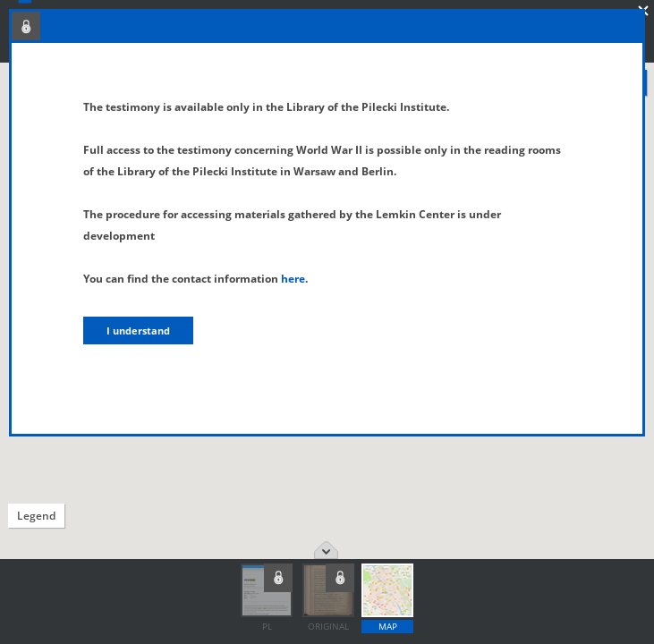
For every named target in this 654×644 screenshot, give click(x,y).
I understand (138, 330)
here (293, 279)
